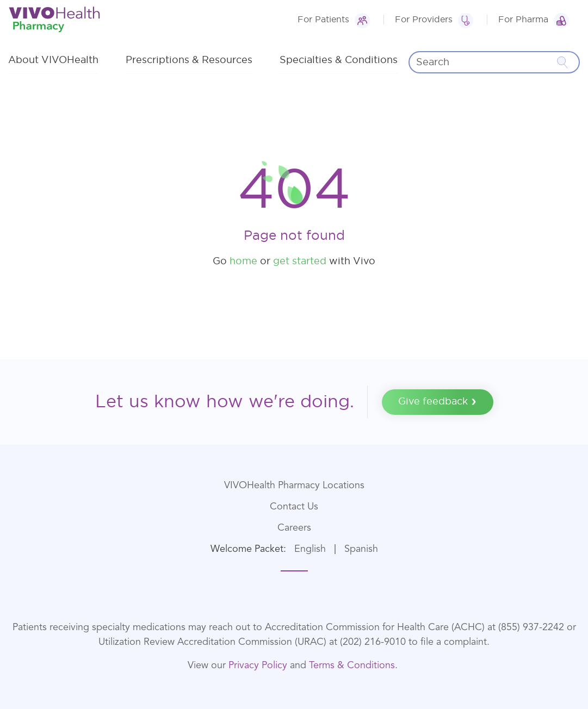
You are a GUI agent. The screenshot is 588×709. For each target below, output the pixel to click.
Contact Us (294, 507)
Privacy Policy (258, 666)
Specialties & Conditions (339, 60)
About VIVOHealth (53, 60)
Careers (294, 528)
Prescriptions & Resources (189, 60)
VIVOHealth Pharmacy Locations (294, 486)
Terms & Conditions (352, 666)
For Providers (424, 20)
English (310, 549)
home (243, 262)
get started (300, 262)
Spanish (361, 549)
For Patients (323, 20)
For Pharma (523, 20)
